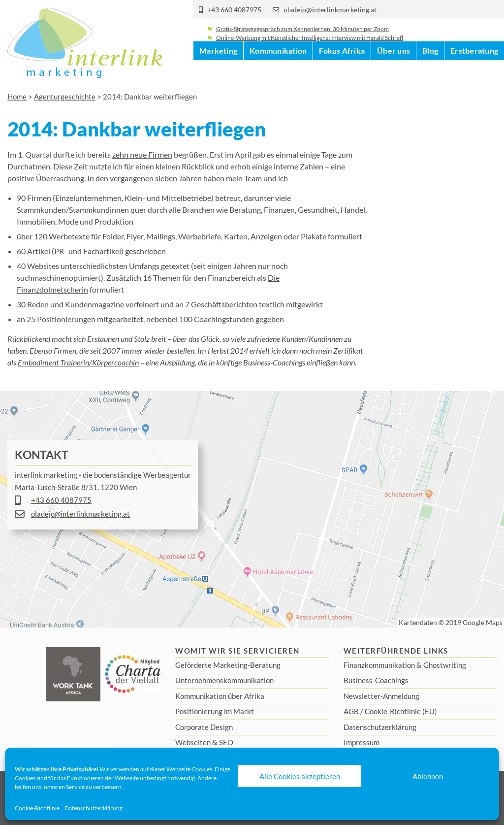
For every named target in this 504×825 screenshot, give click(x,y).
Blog (430, 74)
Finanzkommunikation (379, 665)
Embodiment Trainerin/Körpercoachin (78, 362)
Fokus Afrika (342, 74)
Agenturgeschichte (65, 97)
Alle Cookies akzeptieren (300, 776)
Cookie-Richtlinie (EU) (401, 711)
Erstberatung (474, 74)
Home (17, 97)
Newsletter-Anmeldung (381, 696)
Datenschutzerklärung (94, 808)
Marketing (218, 74)
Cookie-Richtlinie (37, 808)
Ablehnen (428, 776)
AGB (351, 711)
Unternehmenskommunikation (224, 680)
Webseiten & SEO (204, 742)
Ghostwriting (445, 665)
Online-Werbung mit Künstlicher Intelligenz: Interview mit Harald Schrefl (310, 46)
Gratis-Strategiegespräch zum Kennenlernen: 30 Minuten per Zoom (302, 37)
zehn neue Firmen (142, 154)
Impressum (362, 742)
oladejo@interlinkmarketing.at (330, 10)
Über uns (394, 74)
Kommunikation (278, 74)
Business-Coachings (376, 680)
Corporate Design (204, 727)
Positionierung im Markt (215, 711)
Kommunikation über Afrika (220, 696)
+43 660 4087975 (234, 10)
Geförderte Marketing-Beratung (228, 665)
